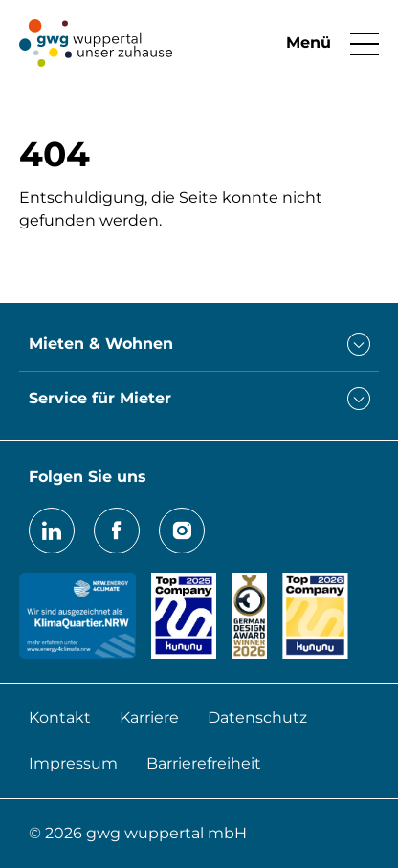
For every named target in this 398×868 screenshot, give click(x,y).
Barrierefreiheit (204, 763)
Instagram (182, 531)
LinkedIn (52, 531)
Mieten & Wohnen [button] (101, 344)
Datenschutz (257, 717)
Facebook (117, 531)
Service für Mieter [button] (100, 398)
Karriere (149, 717)
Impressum (73, 763)
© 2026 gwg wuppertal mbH (138, 833)
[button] (323, 43)
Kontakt (60, 717)
